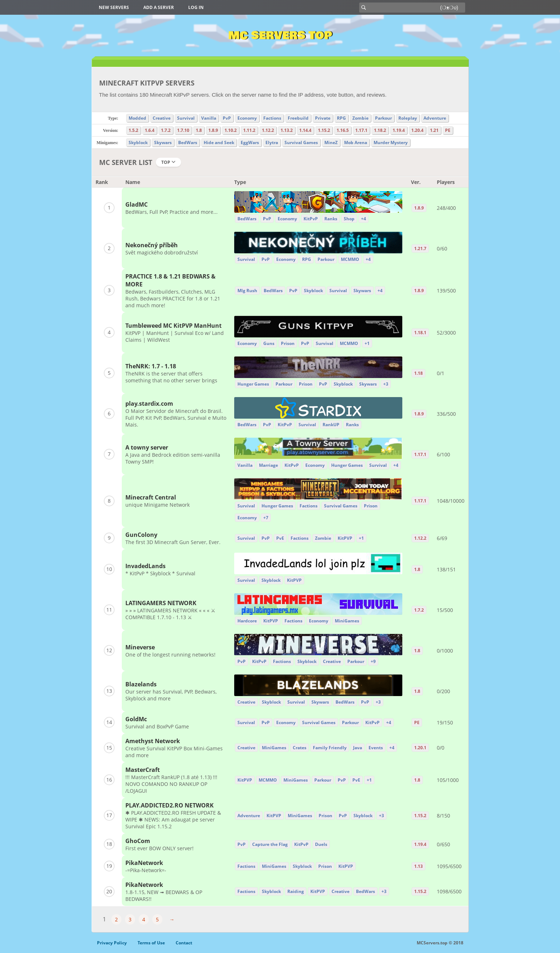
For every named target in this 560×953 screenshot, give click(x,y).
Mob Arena (356, 142)
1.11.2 (249, 130)
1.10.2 (231, 130)
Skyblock (138, 142)
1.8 (199, 130)
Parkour (383, 118)
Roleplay (408, 118)
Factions (272, 118)
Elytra (272, 142)
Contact (184, 943)
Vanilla (209, 118)
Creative (162, 118)
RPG (341, 118)
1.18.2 (380, 130)
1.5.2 (133, 130)
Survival (186, 118)
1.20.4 (417, 130)
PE (448, 130)
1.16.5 (343, 130)
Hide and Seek (219, 142)
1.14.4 (305, 130)
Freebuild (298, 118)
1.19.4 (399, 130)
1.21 (434, 130)
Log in (196, 7)
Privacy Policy (112, 943)
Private (323, 118)
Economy (247, 118)
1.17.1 (361, 130)
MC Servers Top (280, 36)
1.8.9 (213, 130)
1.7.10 (183, 130)
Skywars (163, 142)
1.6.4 (150, 130)
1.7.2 (166, 130)
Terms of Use (151, 943)
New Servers (114, 7)
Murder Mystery (391, 142)
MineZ (331, 142)
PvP (227, 118)
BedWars (188, 142)
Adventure (435, 118)
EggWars (250, 142)
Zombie (360, 118)
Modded (137, 118)
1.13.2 (287, 130)
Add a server (159, 7)
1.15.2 (324, 130)
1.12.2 (268, 130)
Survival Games (301, 142)
